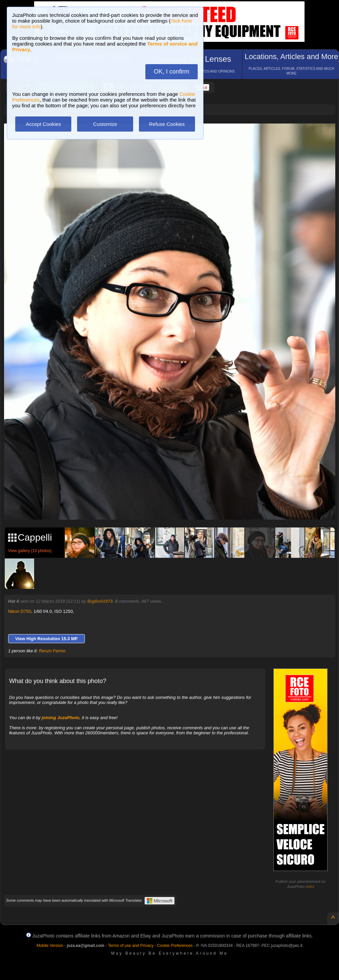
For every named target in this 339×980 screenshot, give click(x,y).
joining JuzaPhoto (60, 718)
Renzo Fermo (52, 651)
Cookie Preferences (175, 946)
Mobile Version (50, 946)
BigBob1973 (100, 601)
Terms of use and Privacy (131, 946)
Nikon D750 (20, 611)
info (310, 887)
